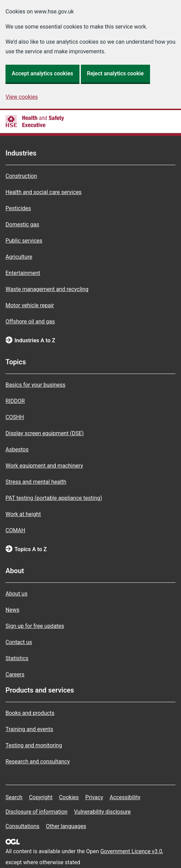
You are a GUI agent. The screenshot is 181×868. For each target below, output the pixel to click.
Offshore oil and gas (30, 322)
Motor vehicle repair (30, 305)
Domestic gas (22, 224)
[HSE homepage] (35, 121)
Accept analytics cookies (42, 73)
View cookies (22, 97)
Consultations (23, 826)
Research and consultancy (38, 762)
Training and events (29, 729)
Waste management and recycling (47, 289)
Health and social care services (44, 192)
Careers (15, 674)
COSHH (15, 417)
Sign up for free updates (35, 626)
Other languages (66, 826)
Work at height (23, 514)
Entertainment (23, 273)
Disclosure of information (36, 812)
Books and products (30, 713)
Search (14, 797)
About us (17, 594)
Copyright (41, 797)
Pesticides (18, 208)
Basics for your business (35, 385)
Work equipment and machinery (44, 466)
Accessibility (125, 797)
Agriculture (19, 257)
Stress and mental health (36, 482)
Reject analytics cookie (115, 73)
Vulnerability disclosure (102, 812)
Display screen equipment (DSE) (45, 433)
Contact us (19, 642)
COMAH (15, 530)
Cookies (69, 797)
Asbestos (17, 449)
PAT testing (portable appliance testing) (54, 498)
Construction (21, 176)
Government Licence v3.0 (131, 851)
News (12, 610)
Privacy (94, 797)
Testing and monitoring (34, 745)
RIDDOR (15, 401)
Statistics (17, 658)
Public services (24, 241)
